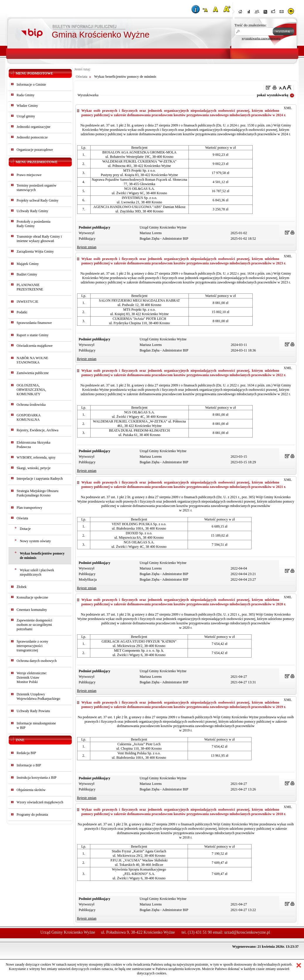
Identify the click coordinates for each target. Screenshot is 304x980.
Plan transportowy (30, 508)
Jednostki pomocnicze (32, 137)
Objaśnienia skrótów (31, 790)
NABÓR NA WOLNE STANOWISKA (33, 360)
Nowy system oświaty (35, 541)
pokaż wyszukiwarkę (272, 95)
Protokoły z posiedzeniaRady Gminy (34, 224)
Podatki (22, 312)
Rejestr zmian (87, 247)
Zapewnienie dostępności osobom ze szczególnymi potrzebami (35, 625)
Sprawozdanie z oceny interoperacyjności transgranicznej (33, 646)
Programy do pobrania (32, 815)
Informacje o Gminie (32, 85)
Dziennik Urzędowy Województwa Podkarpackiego (39, 696)
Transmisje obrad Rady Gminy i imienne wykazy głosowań (39, 239)
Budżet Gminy (27, 274)
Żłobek (22, 587)
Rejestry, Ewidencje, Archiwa (38, 430)
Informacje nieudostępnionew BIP (36, 725)
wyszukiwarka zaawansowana (261, 38)
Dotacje (25, 529)
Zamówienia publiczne (33, 373)
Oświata (22, 518)
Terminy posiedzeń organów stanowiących (37, 188)
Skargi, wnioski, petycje (34, 468)
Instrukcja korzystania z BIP (37, 778)
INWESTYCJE (28, 302)
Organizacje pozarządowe (35, 150)
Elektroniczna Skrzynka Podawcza (34, 445)
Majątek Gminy (28, 264)
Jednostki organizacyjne (34, 127)
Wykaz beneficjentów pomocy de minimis (42, 556)
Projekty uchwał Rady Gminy (38, 200)
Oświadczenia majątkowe (35, 346)
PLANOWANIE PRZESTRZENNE (30, 287)
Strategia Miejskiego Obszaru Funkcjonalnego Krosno (38, 493)
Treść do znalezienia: (251, 25)
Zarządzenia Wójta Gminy (35, 251)
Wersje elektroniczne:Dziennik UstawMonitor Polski (32, 677)
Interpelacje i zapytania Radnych (40, 479)
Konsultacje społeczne (33, 597)
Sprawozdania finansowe (34, 323)
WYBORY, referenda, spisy (36, 457)
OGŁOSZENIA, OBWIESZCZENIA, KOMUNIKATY (31, 390)
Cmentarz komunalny (32, 610)
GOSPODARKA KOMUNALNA (29, 417)
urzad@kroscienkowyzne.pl (247, 932)
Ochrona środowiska (31, 405)
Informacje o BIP (29, 765)
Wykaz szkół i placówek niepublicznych (37, 572)
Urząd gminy (26, 116)
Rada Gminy (26, 95)
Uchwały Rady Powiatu (33, 711)
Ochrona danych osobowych (37, 661)
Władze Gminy (27, 106)
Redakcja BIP (26, 753)
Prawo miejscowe (29, 175)
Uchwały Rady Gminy (33, 211)
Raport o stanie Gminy (33, 335)
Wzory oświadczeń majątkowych (40, 802)
